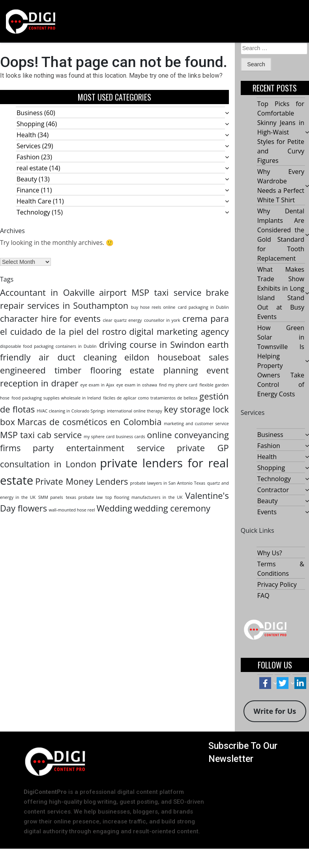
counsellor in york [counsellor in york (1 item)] (162, 320)
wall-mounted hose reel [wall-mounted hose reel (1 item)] (72, 510)
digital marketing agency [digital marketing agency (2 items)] (179, 331)
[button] (211, 21)
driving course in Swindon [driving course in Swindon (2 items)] (152, 344)
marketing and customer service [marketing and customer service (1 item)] (196, 424)
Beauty (27, 179)
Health (26, 135)
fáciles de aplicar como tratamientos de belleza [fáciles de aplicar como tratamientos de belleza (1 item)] (150, 398)
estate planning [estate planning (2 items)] (164, 370)
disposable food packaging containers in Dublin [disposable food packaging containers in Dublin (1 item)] (48, 346)
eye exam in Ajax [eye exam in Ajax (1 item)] (97, 385)
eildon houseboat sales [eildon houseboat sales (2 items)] (177, 357)
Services (29, 146)
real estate (32, 168)
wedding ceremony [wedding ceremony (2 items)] (172, 508)
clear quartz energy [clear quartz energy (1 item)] (123, 320)
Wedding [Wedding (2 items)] (114, 508)
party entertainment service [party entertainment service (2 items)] (99, 448)
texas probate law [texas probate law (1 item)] (84, 497)
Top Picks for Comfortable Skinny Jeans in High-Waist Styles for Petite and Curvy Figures (281, 133)
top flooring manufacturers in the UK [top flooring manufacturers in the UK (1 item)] (144, 497)
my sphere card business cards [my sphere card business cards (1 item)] (114, 437)
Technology (33, 212)
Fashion (28, 157)
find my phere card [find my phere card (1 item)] (178, 385)
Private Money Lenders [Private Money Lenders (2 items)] (81, 481)
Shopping (30, 124)
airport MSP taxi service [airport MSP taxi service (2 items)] (150, 292)
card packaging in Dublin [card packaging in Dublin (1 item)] (203, 307)
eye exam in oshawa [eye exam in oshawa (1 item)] (137, 385)
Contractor (273, 490)
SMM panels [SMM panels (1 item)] (51, 497)
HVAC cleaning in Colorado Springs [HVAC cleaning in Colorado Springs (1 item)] (71, 411)
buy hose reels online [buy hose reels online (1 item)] (153, 307)
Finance (28, 190)
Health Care (34, 201)
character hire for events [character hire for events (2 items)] (50, 318)
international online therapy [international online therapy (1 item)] (135, 411)
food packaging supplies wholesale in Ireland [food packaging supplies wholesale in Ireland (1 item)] (56, 398)
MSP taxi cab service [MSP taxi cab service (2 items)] (41, 435)
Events (267, 512)
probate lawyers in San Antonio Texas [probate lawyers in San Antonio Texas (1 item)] (168, 483)
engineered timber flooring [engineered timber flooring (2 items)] (61, 370)
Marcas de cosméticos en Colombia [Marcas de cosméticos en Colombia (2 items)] (89, 422)
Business (30, 113)
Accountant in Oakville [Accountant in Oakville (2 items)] (47, 292)
